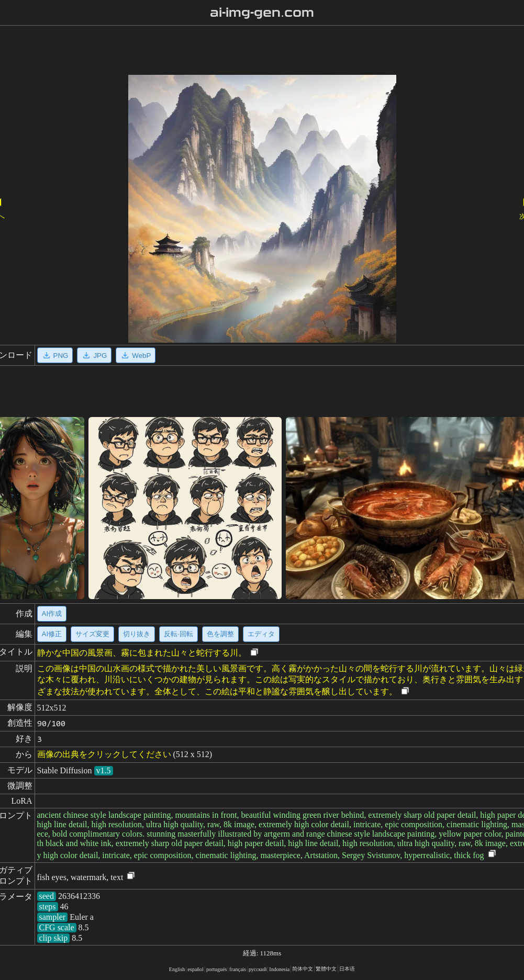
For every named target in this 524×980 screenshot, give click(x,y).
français (238, 969)
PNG (55, 355)
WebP (136, 355)
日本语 (347, 969)
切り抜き (137, 634)
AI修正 (52, 634)
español (196, 969)
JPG (94, 355)
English (177, 969)
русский (258, 969)
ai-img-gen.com (262, 13)
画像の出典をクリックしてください (104, 754)
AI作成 (52, 613)
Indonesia (279, 969)
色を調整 (220, 634)
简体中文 (303, 969)
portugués (216, 969)
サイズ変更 (92, 634)
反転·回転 (179, 634)
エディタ (261, 634)
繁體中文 (326, 969)
